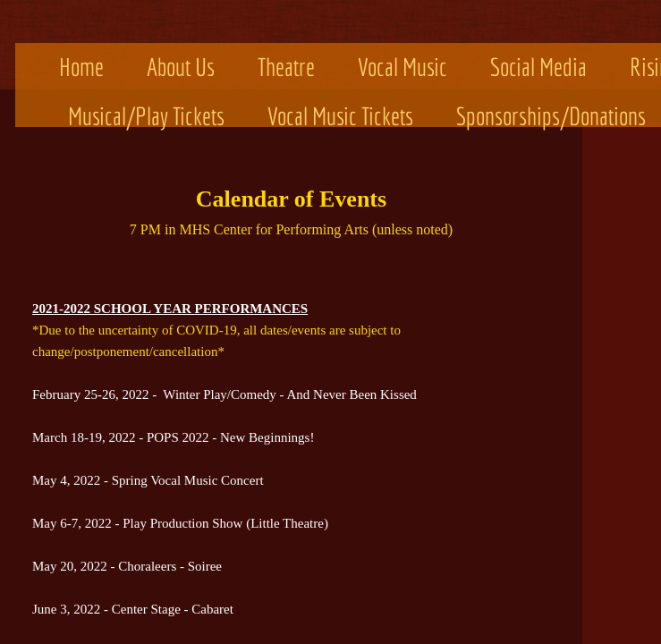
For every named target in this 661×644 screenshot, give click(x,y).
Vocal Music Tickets (340, 116)
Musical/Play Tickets (146, 116)
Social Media (538, 67)
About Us (181, 67)
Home (81, 67)
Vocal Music (403, 67)
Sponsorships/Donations (551, 116)
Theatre (286, 67)
